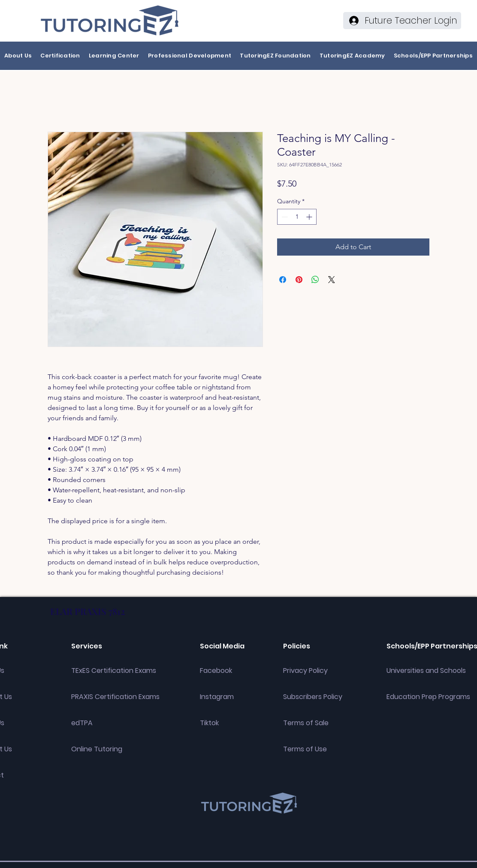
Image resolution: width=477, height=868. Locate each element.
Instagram (217, 697)
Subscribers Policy (313, 697)
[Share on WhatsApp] (315, 280)
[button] (18, 56)
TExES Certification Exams (114, 671)
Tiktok (209, 723)
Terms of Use (305, 749)
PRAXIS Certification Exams (115, 697)
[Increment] (310, 217)
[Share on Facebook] (283, 280)
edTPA (82, 723)
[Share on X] (332, 280)
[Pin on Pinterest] (299, 280)
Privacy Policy (305, 671)
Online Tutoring (97, 749)
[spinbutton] (297, 217)
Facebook (216, 671)
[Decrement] (284, 217)
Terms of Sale (306, 723)
